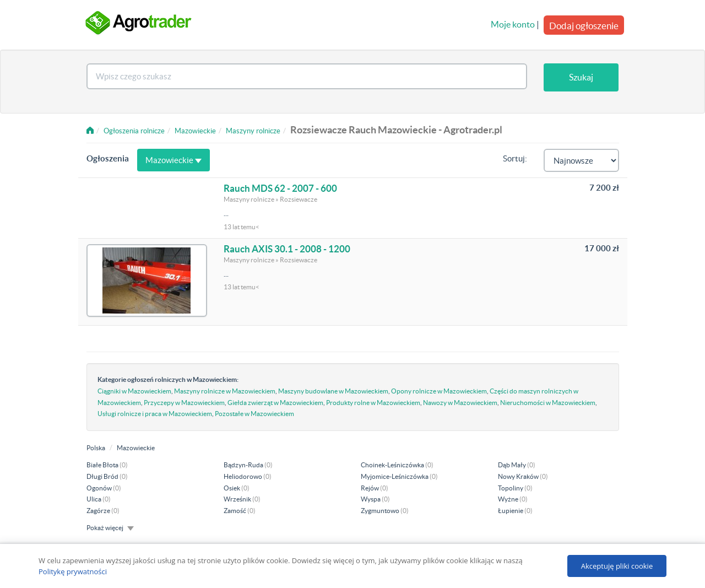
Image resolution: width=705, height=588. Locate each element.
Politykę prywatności (73, 571)
